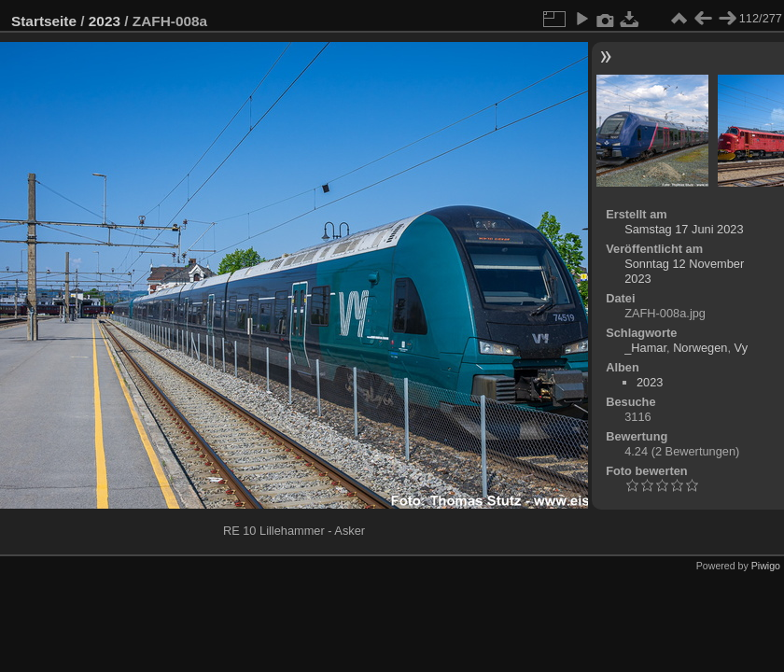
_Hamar (645, 348)
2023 (105, 21)
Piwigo (766, 566)
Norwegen (700, 348)
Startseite (44, 21)
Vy (741, 348)
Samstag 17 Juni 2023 (684, 229)
